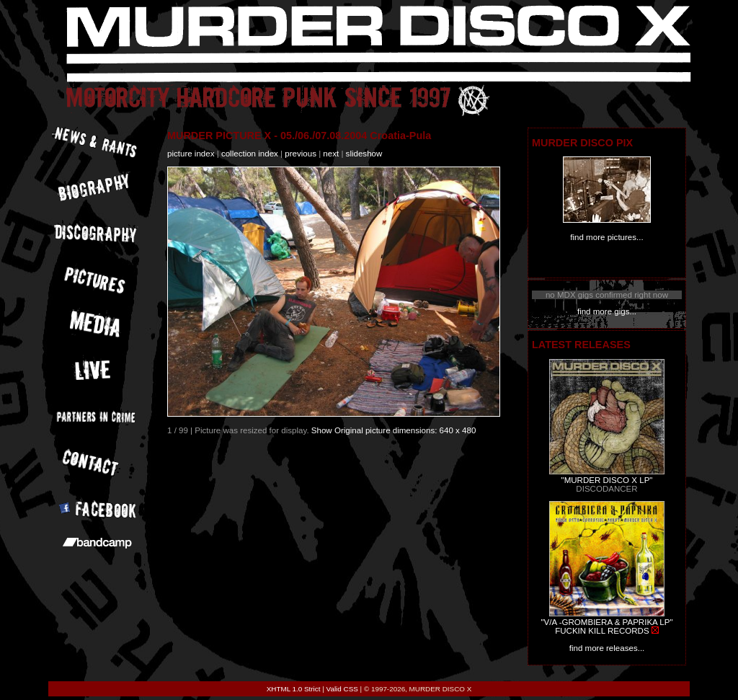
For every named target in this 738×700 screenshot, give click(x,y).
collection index (250, 154)
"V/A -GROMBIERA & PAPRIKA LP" (606, 622)
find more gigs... (607, 311)
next (331, 154)
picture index (191, 154)
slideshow (364, 154)
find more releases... (607, 648)
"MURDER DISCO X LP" (607, 480)
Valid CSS (342, 689)
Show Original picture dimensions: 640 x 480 (394, 430)
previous (301, 154)
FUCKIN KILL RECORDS (602, 631)
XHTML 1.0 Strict (294, 689)
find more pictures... (606, 237)
